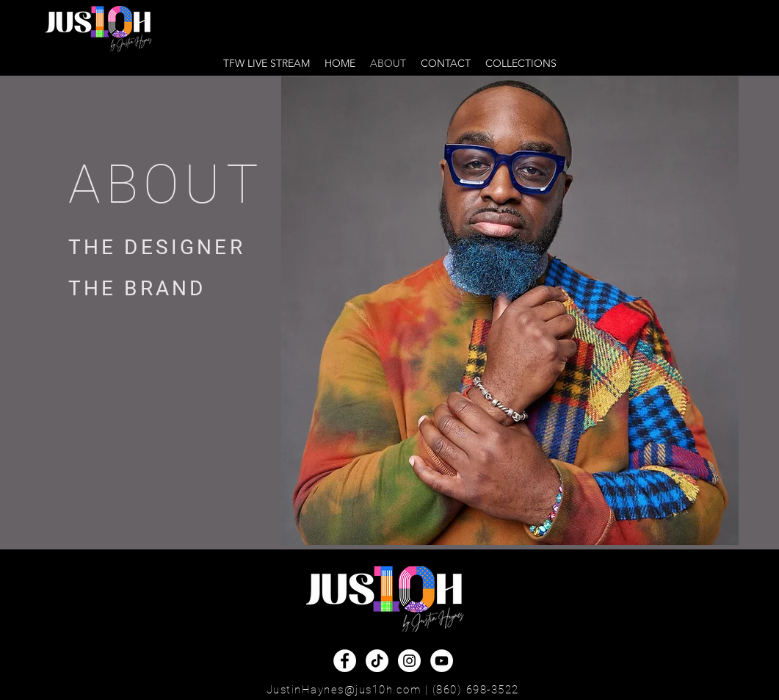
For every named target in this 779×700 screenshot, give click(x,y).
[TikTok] (377, 661)
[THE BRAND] (163, 289)
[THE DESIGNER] (163, 248)
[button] (521, 63)
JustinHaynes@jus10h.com (344, 690)
